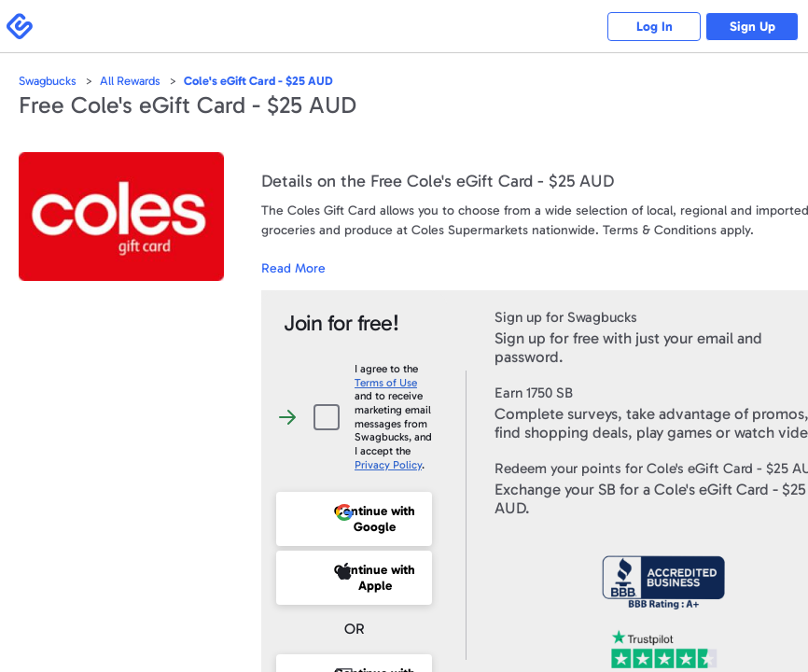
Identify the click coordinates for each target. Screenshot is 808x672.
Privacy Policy (388, 465)
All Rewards (130, 81)
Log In (655, 27)
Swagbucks (48, 81)
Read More (293, 268)
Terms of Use (386, 383)
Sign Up (752, 27)
